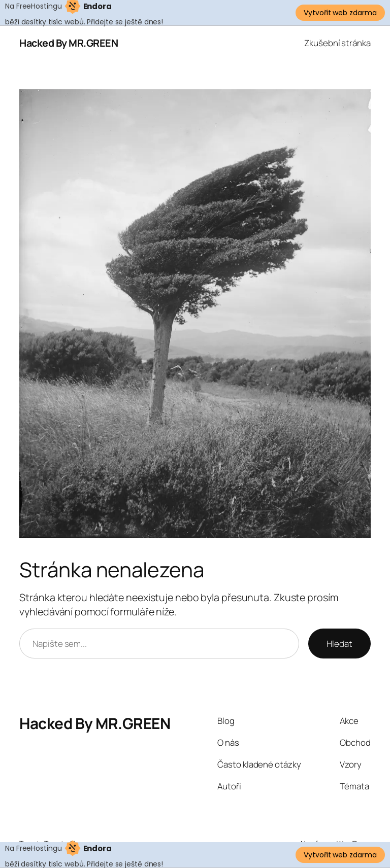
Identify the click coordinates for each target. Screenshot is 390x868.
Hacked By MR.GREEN (69, 43)
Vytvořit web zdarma (340, 13)
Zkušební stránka (337, 43)
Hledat (339, 644)
